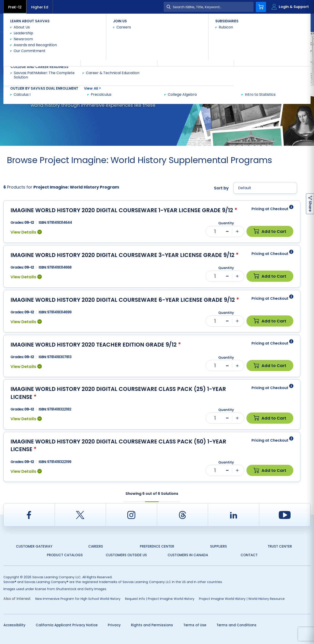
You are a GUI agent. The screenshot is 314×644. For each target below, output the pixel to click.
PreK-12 (15, 7)
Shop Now (141, 40)
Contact (291, 22)
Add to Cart (270, 231)
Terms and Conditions (236, 625)
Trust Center (280, 546)
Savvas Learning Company (23, 40)
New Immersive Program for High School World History (78, 599)
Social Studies (62, 40)
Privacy (114, 625)
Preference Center (157, 546)
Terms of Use (195, 625)
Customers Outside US (126, 555)
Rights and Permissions (152, 625)
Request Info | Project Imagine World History (160, 599)
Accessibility (14, 625)
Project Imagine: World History (103, 40)
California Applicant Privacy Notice (67, 625)
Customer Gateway (34, 546)
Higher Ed (40, 7)
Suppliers (219, 546)
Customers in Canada (188, 555)
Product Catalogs (65, 555)
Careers (96, 546)
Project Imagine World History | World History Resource (242, 599)
